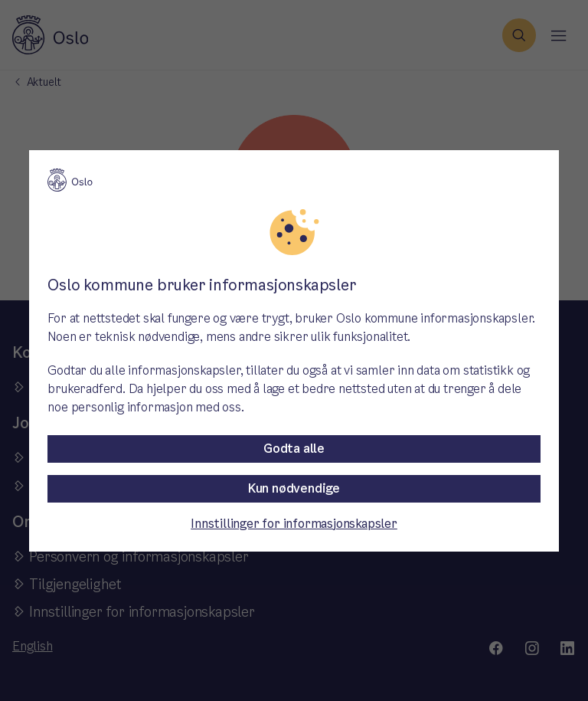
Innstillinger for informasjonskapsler (294, 524)
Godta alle (294, 449)
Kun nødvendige (294, 488)
